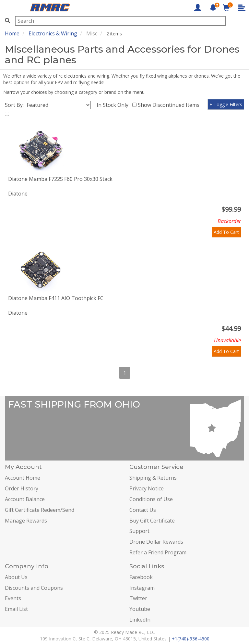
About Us (16, 577)
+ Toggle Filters (226, 104)
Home (12, 33)
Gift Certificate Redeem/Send (40, 510)
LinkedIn (140, 620)
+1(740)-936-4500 (191, 639)
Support (139, 531)
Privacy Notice (147, 488)
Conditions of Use (151, 499)
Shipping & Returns (153, 478)
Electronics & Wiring (53, 33)
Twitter (138, 598)
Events (13, 598)
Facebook (141, 577)
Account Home (23, 478)
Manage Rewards (26, 521)
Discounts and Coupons (34, 588)
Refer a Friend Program (158, 552)
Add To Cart (226, 232)
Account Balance (25, 499)
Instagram (142, 588)
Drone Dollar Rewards (156, 542)
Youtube (140, 609)
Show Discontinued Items (170, 105)
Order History (22, 488)
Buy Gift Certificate (152, 521)
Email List (16, 609)
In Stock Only (114, 105)
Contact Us (143, 510)
